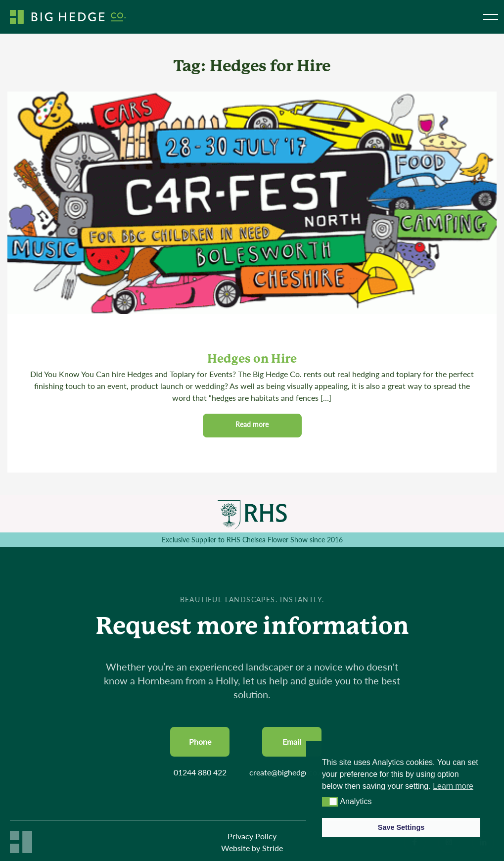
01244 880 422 (200, 772)
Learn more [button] (453, 786)
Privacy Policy (252, 836)
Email (292, 741)
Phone (200, 741)
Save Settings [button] (401, 827)
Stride (273, 848)
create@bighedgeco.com (292, 772)
